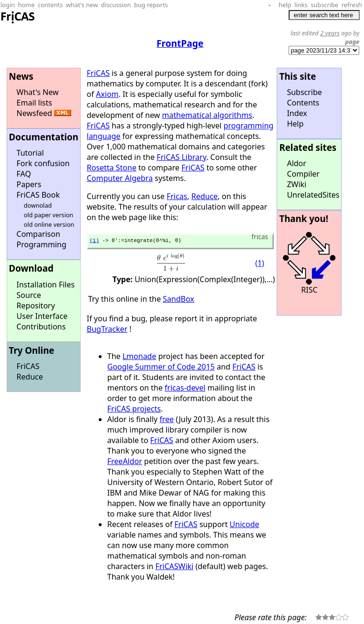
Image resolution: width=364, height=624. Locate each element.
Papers (29, 184)
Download (31, 268)
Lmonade (140, 358)
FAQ (24, 174)
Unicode (244, 526)
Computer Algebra (120, 178)
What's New (38, 92)
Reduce (30, 377)
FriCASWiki (175, 568)
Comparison (39, 234)
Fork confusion (43, 163)
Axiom (107, 94)
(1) (94, 241)
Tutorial (30, 153)
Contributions (41, 327)
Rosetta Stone (112, 168)
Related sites (308, 147)
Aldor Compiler (303, 169)
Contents (303, 103)
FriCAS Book (38, 195)
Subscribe (304, 92)
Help (295, 124)
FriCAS (28, 366)
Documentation (44, 137)
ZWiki (296, 184)
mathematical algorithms (207, 115)
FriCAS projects (134, 410)
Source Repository (36, 300)
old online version (49, 224)
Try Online (32, 350)
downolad (38, 205)
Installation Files (46, 285)
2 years (330, 33)
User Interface (42, 316)
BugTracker (107, 330)
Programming (42, 244)
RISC (309, 290)
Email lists (35, 103)
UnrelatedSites (313, 195)
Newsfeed (35, 113)
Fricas (177, 196)
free (166, 421)
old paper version (49, 215)
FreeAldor (125, 463)
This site (297, 76)
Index (297, 113)
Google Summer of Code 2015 (161, 368)
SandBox (178, 300)
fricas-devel (185, 389)
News (21, 76)
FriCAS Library (181, 157)
